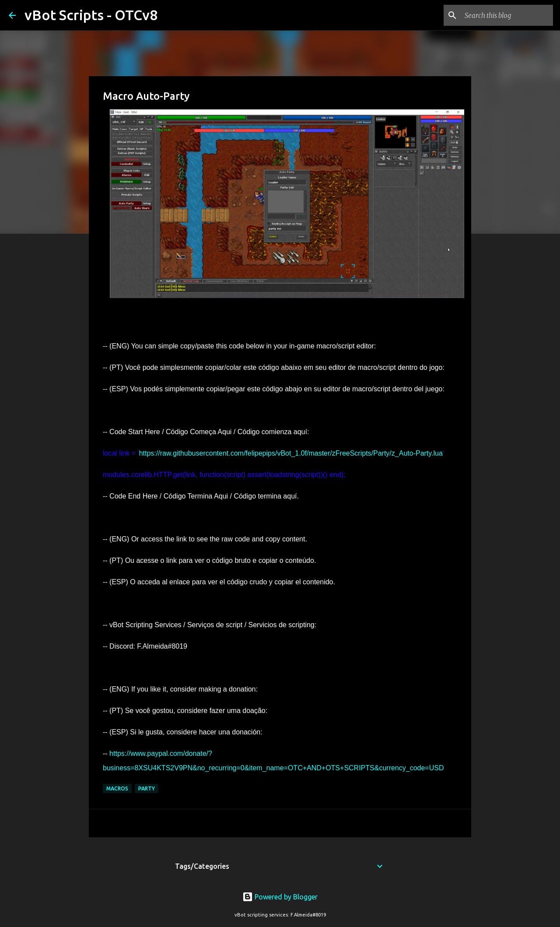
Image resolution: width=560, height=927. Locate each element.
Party (147, 788)
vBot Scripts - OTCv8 (91, 15)
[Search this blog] (507, 15)
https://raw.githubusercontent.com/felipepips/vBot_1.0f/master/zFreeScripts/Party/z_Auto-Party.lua (291, 453)
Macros (117, 788)
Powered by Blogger (280, 897)
